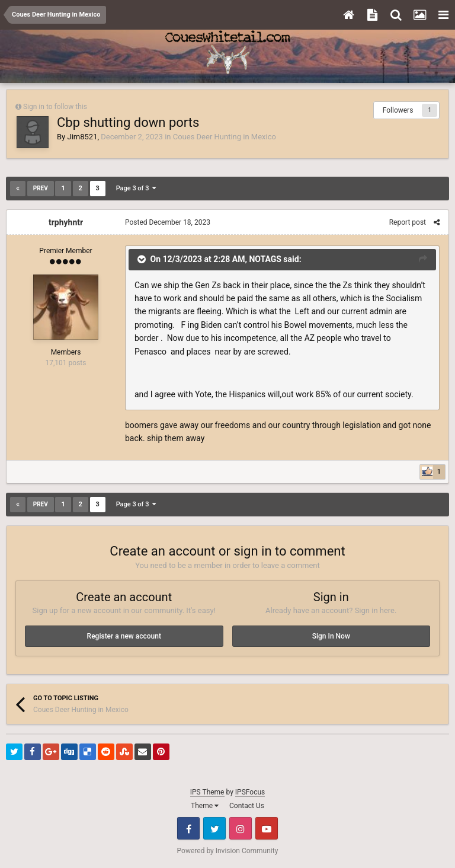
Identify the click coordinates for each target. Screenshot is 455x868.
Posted (168, 222)
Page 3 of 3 (136, 188)
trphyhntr (66, 222)
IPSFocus (250, 792)
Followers (398, 110)
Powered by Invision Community (228, 851)
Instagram (241, 828)
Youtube (267, 828)
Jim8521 (82, 137)
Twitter (214, 828)
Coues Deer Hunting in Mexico (225, 137)
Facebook (188, 828)
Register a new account (124, 636)
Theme (205, 806)
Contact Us (247, 806)
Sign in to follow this (55, 107)
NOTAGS (265, 259)
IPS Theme (207, 792)
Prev (41, 188)
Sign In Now (331, 636)
